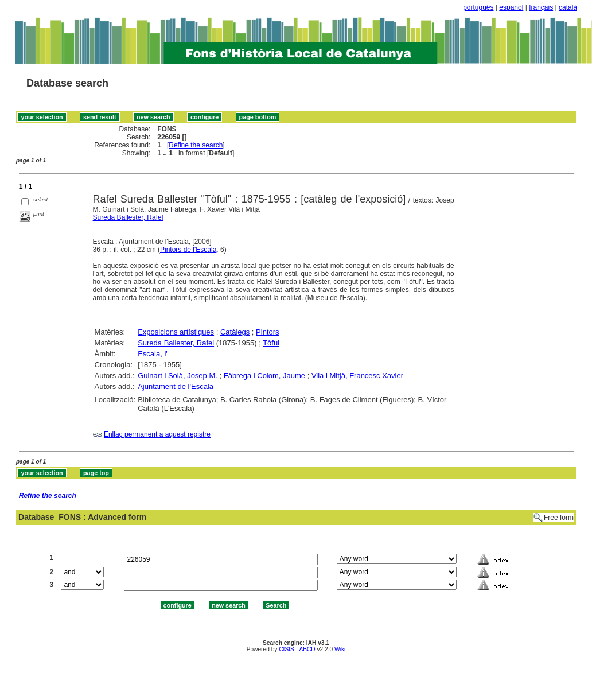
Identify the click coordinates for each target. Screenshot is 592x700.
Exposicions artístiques (176, 332)
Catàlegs (235, 332)
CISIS (287, 649)
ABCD (307, 649)
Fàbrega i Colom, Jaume (264, 376)
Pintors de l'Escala (188, 250)
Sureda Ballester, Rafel (128, 217)
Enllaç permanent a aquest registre (157, 434)
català (568, 7)
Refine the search (196, 145)
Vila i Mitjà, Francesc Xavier (357, 376)
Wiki (340, 649)
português (478, 7)
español (511, 7)
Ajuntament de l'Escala (176, 386)
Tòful (271, 343)
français (541, 7)
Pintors (267, 332)
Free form (559, 518)
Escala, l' (153, 354)
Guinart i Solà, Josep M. (178, 376)
